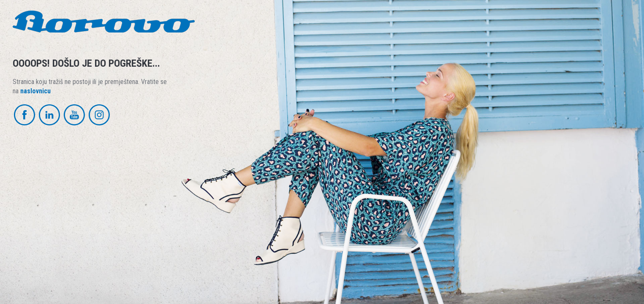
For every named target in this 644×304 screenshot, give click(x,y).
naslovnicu (35, 91)
